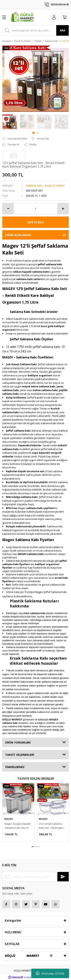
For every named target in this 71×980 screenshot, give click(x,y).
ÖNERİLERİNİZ (15, 767)
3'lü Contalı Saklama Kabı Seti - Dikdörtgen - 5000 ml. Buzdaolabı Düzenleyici (52, 826)
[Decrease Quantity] (8, 209)
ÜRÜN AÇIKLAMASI (18, 235)
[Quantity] (35, 209)
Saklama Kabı (34, 185)
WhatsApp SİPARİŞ (50, 973)
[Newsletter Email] (35, 877)
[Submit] (63, 877)
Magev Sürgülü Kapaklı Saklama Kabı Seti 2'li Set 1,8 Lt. (18, 826)
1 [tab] (34, 133)
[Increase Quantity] (63, 209)
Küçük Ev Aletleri (55, 185)
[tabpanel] (10, 122)
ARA (63, 30)
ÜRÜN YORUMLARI (18, 742)
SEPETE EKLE (36, 222)
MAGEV (9, 819)
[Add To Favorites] (15, 139)
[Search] (35, 30)
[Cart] (65, 17)
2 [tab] (38, 133)
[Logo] (23, 17)
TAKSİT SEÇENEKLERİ (20, 755)
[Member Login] (54, 17)
